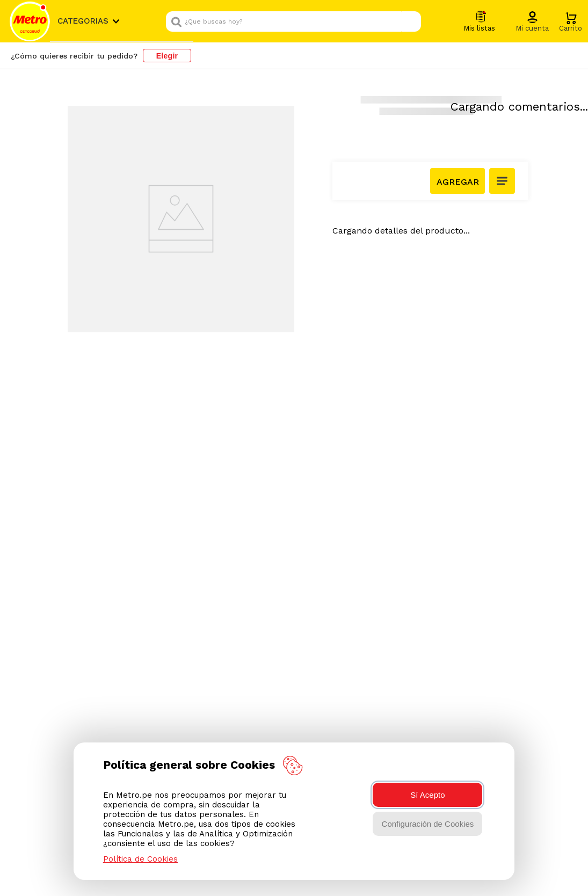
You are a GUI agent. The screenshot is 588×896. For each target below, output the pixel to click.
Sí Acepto (427, 795)
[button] (567, 22)
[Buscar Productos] (427, 21)
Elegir (167, 56)
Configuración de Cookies (428, 824)
